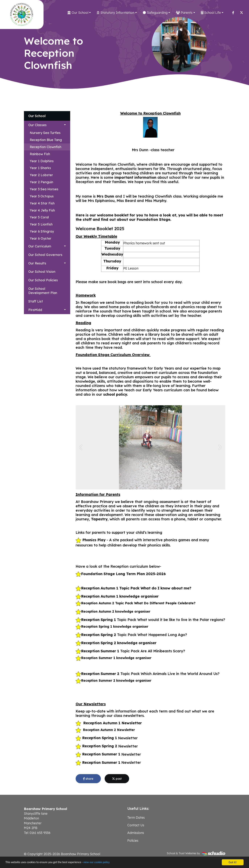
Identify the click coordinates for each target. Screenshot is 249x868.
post (117, 779)
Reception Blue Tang (46, 140)
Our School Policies (43, 280)
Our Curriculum (40, 246)
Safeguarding (155, 13)
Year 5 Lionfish (41, 224)
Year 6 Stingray (42, 231)
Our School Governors (45, 255)
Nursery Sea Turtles (45, 133)
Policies (133, 840)
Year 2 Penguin (41, 182)
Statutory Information (115, 13)
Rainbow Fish (40, 154)
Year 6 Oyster (41, 238)
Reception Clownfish (46, 147)
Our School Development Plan (43, 291)
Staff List (36, 301)
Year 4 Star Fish (42, 203)
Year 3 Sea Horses (44, 189)
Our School (78, 13)
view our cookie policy (101, 863)
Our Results (37, 263)
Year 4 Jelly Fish (42, 210)
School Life (211, 13)
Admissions (136, 833)
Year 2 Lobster (41, 175)
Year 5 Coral (39, 217)
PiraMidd (35, 310)
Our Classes (37, 125)
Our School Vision (42, 272)
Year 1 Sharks (40, 168)
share (88, 779)
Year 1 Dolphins (42, 161)
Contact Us (136, 825)
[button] (81, 447)
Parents (184, 13)
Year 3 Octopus (42, 196)
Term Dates (136, 817)
